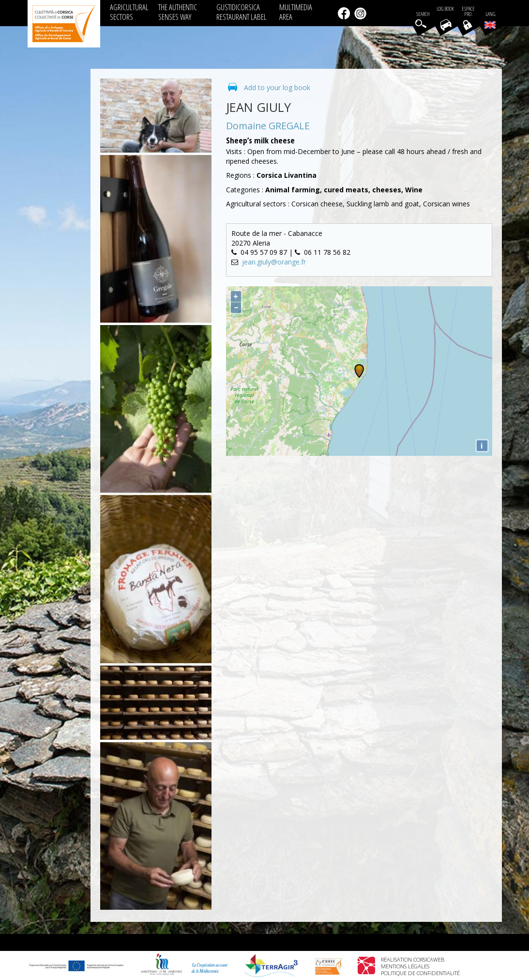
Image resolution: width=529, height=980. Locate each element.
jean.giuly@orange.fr (274, 262)
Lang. (490, 20)
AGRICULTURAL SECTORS (129, 12)
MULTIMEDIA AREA (296, 12)
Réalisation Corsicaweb (413, 959)
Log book (445, 9)
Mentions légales (405, 966)
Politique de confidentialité (420, 973)
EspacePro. (468, 12)
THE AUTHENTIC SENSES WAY (178, 12)
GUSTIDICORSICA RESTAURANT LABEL (242, 12)
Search (423, 14)
